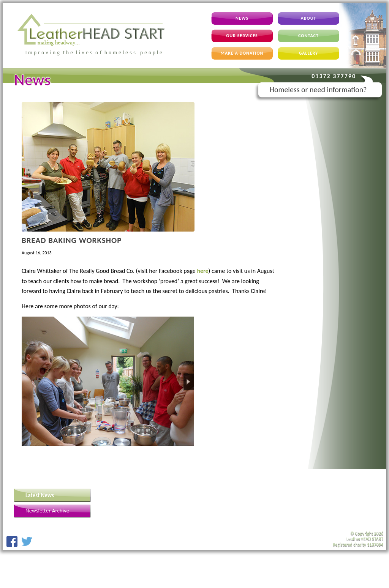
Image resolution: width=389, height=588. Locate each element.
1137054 (375, 544)
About (309, 18)
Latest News (40, 495)
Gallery (309, 53)
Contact (308, 36)
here (202, 271)
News (242, 18)
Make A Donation (242, 53)
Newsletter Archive (47, 511)
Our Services (242, 36)
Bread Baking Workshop (72, 240)
